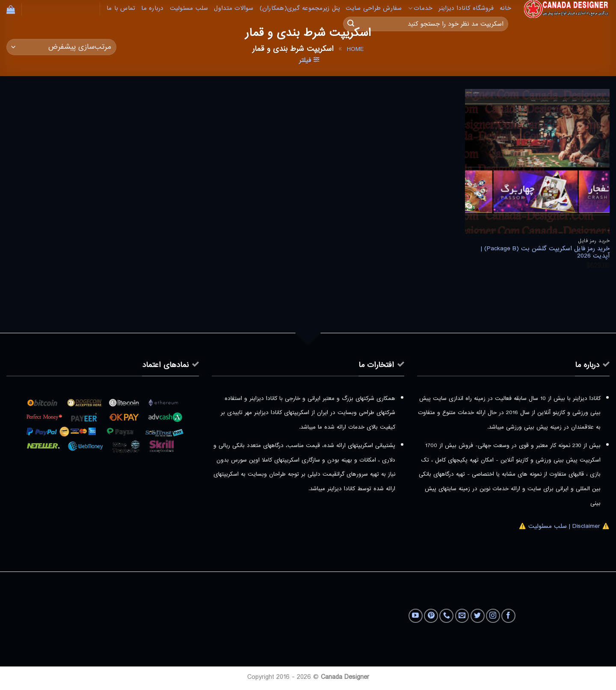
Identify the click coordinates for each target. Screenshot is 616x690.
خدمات (421, 8)
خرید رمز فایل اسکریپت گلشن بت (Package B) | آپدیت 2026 (545, 253)
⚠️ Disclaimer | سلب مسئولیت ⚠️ (564, 526)
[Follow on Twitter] (478, 616)
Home (355, 49)
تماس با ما (121, 8)
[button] (11, 9)
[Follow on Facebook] (508, 616)
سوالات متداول (234, 8)
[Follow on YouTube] (416, 616)
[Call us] (446, 616)
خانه (505, 8)
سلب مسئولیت (189, 8)
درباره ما (152, 8)
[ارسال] (351, 24)
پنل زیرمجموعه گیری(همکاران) (300, 8)
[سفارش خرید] (61, 47)
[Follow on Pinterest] (431, 616)
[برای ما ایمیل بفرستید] (462, 616)
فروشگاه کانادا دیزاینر (466, 8)
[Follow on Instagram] (493, 616)
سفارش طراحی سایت (374, 8)
